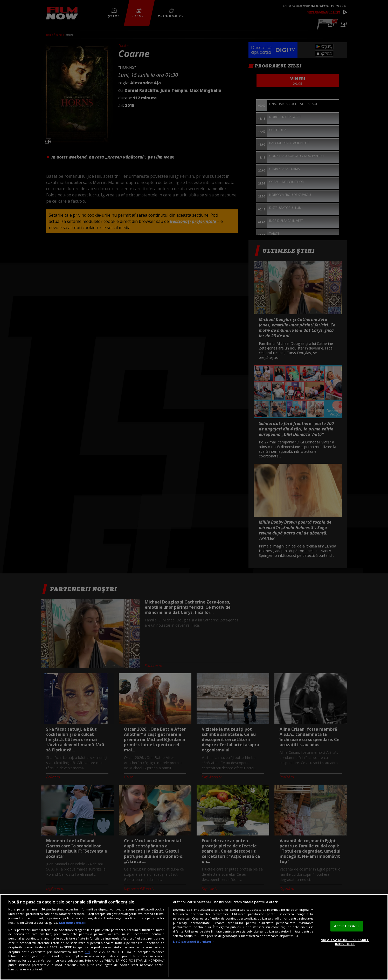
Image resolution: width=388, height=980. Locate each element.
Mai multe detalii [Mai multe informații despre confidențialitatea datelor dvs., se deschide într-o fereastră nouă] (73, 923)
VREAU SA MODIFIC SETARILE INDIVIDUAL (345, 942)
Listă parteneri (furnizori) (193, 941)
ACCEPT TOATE (347, 926)
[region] (194, 937)
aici (87, 952)
